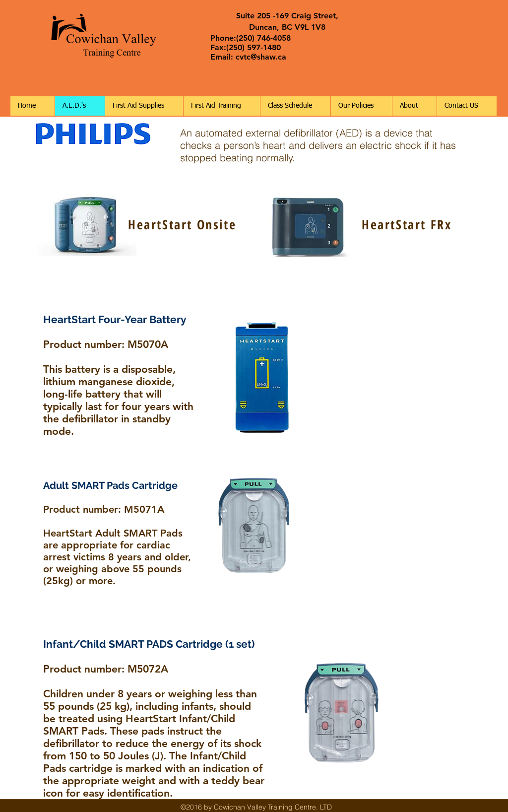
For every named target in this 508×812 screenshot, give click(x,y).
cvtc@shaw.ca (261, 57)
